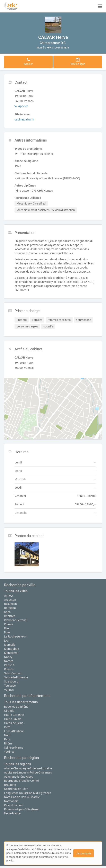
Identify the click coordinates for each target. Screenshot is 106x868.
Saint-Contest (13, 673)
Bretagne (10, 785)
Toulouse (10, 686)
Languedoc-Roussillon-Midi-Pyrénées (28, 793)
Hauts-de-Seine (14, 723)
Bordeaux (10, 608)
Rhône (8, 743)
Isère (7, 727)
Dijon (7, 628)
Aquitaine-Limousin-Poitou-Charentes (28, 772)
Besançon (10, 604)
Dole (7, 632)
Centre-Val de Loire (16, 789)
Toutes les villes (16, 591)
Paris (7, 739)
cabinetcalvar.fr (24, 119)
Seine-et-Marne (14, 748)
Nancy (8, 657)
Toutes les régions (17, 764)
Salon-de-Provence (16, 677)
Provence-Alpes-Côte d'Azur (21, 809)
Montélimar (11, 653)
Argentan (10, 600)
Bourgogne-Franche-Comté (21, 781)
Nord (7, 735)
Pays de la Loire (14, 805)
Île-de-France (12, 813)
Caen (7, 612)
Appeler (21, 106)
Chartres (10, 616)
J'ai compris (83, 853)
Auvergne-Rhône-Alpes (19, 777)
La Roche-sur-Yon (15, 636)
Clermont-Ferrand (15, 620)
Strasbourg (11, 681)
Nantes (9, 661)
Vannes (9, 690)
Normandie (11, 801)
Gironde (9, 711)
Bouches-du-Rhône (16, 707)
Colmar (9, 624)
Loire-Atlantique (14, 731)
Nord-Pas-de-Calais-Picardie (22, 797)
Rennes (9, 669)
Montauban (12, 649)
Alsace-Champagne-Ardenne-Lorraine (28, 768)
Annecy (9, 596)
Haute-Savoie (13, 719)
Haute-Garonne (14, 715)
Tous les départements (21, 702)
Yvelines (9, 752)
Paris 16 (9, 665)
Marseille (10, 645)
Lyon (7, 641)
